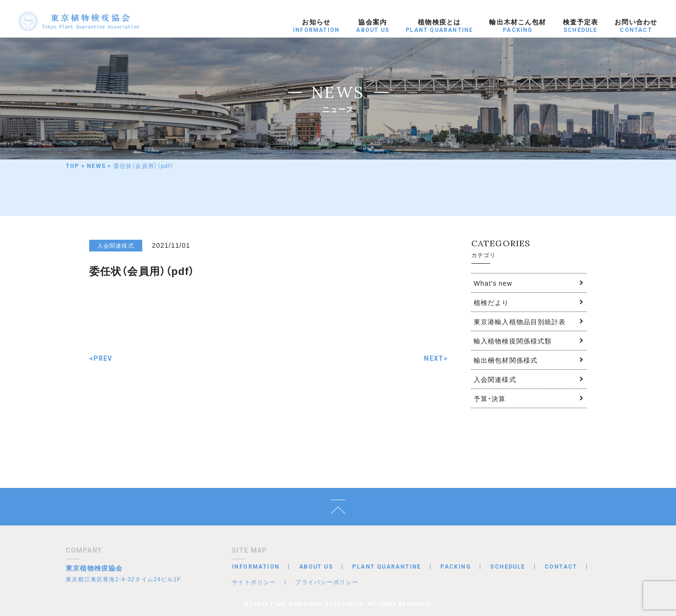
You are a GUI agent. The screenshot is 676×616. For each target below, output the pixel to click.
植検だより (492, 302)
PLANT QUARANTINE (386, 567)
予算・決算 (490, 398)
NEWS (96, 166)
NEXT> (436, 358)
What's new (493, 283)
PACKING (456, 567)
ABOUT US (316, 567)
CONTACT (561, 567)
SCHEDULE (507, 567)
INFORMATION (256, 567)
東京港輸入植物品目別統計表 (520, 321)
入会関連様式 (495, 379)
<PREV (101, 358)
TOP (73, 166)
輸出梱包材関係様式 (506, 360)
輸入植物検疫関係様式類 (513, 341)
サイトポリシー (254, 582)
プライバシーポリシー (327, 582)
